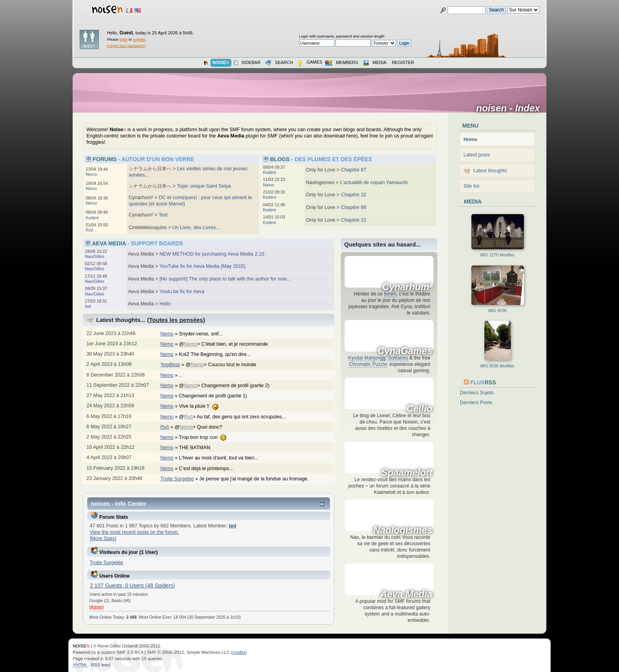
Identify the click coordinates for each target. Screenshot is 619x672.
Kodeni (92, 218)
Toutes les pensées (176, 320)
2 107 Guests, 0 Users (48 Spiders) (132, 586)
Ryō (89, 230)
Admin (96, 607)
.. (184, 375)
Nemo (91, 174)
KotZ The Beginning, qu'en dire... (219, 354)
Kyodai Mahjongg (367, 358)
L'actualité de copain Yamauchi (374, 183)
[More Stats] (103, 538)
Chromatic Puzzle (368, 364)
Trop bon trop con (206, 437)
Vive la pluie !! (203, 406)
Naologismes (403, 530)
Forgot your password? (126, 46)
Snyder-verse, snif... (205, 334)
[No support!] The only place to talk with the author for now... (225, 279)
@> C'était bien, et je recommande (227, 344)
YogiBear (170, 365)
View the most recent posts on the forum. (134, 532)
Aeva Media (406, 594)
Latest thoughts (490, 171)
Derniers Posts (476, 403)
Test (163, 215)
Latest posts (477, 155)
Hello (165, 304)
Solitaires (398, 358)
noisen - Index (511, 108)
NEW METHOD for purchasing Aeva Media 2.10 (212, 254)
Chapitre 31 (353, 220)
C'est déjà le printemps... (210, 469)
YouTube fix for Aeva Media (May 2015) (203, 266)
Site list (471, 186)
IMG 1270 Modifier (497, 255)
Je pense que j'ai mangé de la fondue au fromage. (258, 479)
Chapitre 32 (353, 195)
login (124, 39)
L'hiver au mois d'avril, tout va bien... (222, 458)
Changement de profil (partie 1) (217, 396)
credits (239, 652)
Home (470, 139)
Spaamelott (407, 472)
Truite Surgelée (177, 479)
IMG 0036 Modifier (497, 366)
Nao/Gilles (95, 256)
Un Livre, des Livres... (196, 228)
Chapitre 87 (353, 170)
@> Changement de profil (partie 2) (228, 386)
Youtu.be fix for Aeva (182, 292)
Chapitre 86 (353, 207)
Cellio (419, 408)
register (139, 39)
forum (390, 294)
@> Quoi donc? (202, 427)
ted (88, 306)
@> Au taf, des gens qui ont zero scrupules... (236, 417)
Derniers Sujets (477, 393)
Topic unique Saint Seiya (204, 186)
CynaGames (405, 351)
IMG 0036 (498, 311)
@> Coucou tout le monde (225, 365)
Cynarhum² (407, 287)
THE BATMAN (199, 448)
